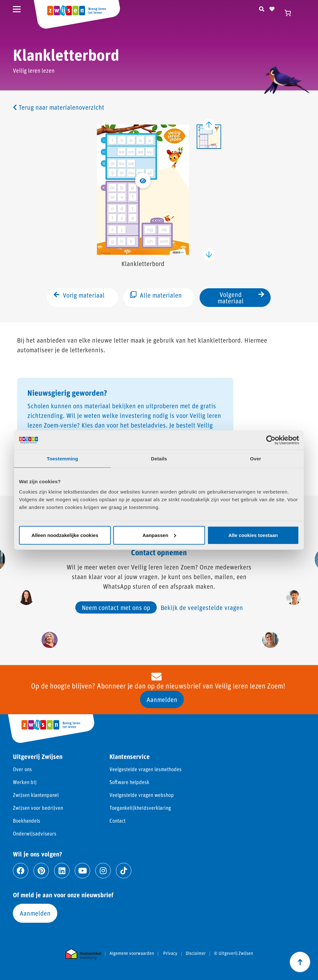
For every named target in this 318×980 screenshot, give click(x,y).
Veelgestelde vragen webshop (142, 795)
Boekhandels (27, 821)
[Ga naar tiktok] (124, 871)
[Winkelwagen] (291, 13)
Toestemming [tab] (62, 459)
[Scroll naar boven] (300, 962)
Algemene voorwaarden (132, 953)
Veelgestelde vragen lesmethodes (145, 769)
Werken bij (25, 782)
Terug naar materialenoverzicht (59, 107)
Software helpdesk (129, 782)
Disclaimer (196, 953)
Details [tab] (159, 459)
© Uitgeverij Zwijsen (234, 953)
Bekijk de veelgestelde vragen (202, 607)
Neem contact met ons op (116, 607)
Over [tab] (256, 459)
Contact (117, 821)
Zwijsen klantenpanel (36, 795)
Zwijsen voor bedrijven (38, 808)
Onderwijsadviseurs (35, 833)
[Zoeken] (262, 8)
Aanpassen (159, 535)
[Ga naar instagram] (103, 871)
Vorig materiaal (79, 297)
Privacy (170, 953)
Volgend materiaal (241, 298)
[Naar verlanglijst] (272, 8)
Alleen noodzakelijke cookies (65, 535)
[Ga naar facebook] (21, 871)
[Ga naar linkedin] (62, 871)
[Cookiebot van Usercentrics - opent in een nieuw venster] (271, 440)
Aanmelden (162, 699)
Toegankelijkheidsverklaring (140, 808)
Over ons (22, 769)
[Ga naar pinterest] (41, 871)
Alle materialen (156, 297)
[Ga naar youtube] (82, 871)
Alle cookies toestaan (253, 535)
